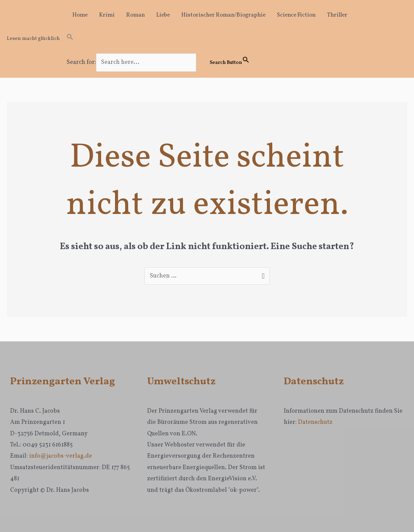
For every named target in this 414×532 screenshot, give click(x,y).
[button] (165, 39)
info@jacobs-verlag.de (61, 456)
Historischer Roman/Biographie (223, 15)
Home (80, 15)
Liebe (163, 15)
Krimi (107, 15)
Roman (135, 15)
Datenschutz (315, 422)
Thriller (337, 15)
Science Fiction (296, 15)
